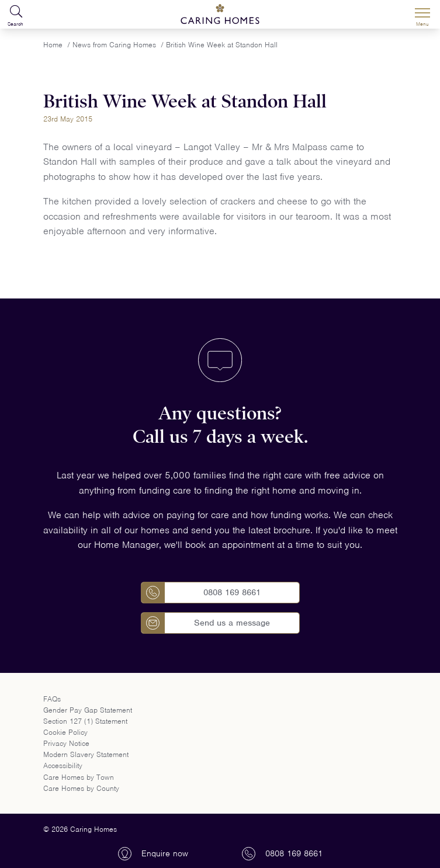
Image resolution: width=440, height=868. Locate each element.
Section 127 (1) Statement (85, 721)
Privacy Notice (66, 743)
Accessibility (63, 765)
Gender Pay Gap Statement (88, 710)
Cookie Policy (65, 732)
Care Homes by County (81, 788)
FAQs (52, 699)
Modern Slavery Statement (86, 754)
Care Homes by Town (79, 777)
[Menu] (422, 15)
